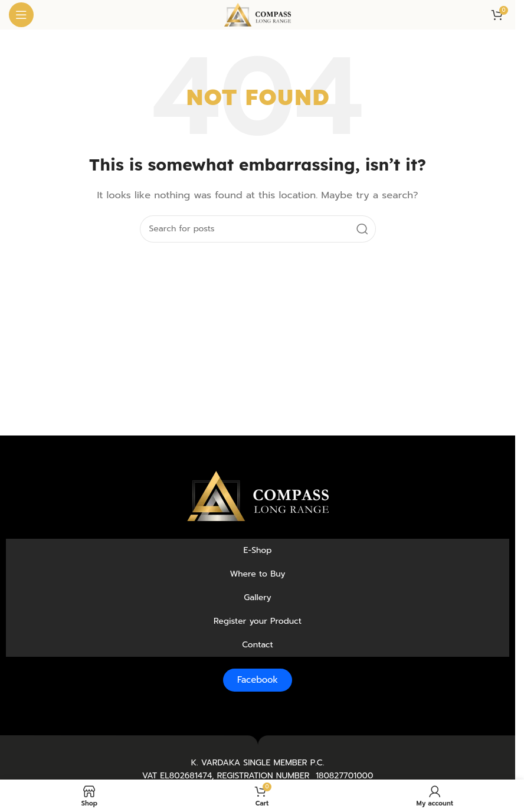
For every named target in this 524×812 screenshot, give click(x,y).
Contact (258, 645)
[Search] (258, 229)
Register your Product (258, 621)
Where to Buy (258, 574)
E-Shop (258, 550)
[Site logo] (257, 14)
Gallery (258, 597)
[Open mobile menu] (21, 15)
